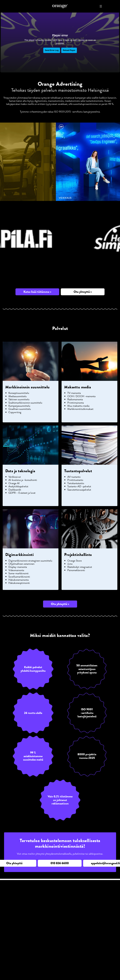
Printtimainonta (76, 403)
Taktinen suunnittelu (19, 399)
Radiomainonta (75, 399)
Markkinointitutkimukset (80, 409)
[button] (37, 292)
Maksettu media (78, 387)
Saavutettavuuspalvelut (79, 490)
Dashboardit (15, 490)
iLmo (70, 564)
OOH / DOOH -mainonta (81, 396)
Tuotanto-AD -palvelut (79, 486)
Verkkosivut (15, 477)
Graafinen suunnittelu (20, 409)
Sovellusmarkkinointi (19, 577)
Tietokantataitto (76, 483)
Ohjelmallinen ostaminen (21, 564)
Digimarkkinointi (19, 555)
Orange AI (14, 483)
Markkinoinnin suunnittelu (27, 387)
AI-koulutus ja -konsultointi (23, 480)
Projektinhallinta (78, 555)
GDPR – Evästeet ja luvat (22, 493)
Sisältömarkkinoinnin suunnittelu (25, 403)
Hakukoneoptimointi (19, 583)
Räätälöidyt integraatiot (80, 567)
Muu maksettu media (78, 406)
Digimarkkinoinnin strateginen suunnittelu (30, 561)
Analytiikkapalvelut (18, 486)
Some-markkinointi (19, 573)
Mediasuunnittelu (17, 396)
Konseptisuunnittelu (19, 393)
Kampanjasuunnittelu (19, 406)
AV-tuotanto (74, 477)
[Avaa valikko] (101, 6)
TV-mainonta (74, 393)
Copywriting (15, 412)
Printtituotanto (75, 480)
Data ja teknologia (20, 471)
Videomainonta (16, 570)
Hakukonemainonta (19, 580)
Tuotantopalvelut (78, 471)
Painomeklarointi (76, 570)
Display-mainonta (18, 567)
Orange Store (75, 561)
